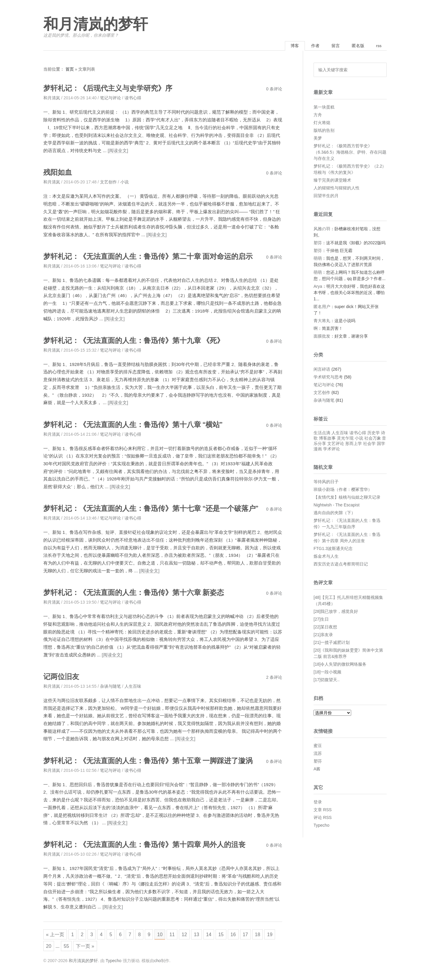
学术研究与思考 (328, 378)
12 (191, 934)
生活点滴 (322, 433)
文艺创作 (108, 182)
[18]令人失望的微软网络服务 (340, 664)
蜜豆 (318, 746)
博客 (291, 46)
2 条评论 (274, 677)
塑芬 (318, 243)
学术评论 (331, 449)
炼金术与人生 (326, 557)
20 (62, 946)
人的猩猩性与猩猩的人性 (337, 188)
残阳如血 (58, 173)
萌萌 (318, 259)
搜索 (380, 70)
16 (242, 934)
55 (80, 946)
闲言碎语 (322, 370)
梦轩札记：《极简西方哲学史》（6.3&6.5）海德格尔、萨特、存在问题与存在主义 (350, 152)
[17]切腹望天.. (327, 680)
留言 (333, 46)
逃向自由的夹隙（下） (334, 513)
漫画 (318, 449)
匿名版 (356, 46)
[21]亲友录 (323, 635)
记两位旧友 (62, 676)
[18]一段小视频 (327, 672)
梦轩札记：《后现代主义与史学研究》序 (110, 89)
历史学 (374, 433)
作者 (312, 46)
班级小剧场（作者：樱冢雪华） (343, 490)
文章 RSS (323, 810)
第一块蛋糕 (324, 107)
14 (217, 934)
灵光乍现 (345, 439)
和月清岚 (52, 98)
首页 (70, 70)
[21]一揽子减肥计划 (332, 643)
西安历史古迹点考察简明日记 (341, 565)
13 (204, 934)
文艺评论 (336, 444)
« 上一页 (55, 934)
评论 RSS (323, 818)
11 (179, 934)
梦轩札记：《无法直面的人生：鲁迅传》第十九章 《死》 (138, 340)
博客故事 (327, 439)
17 (255, 934)
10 (166, 934)
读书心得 (133, 98)
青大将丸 (322, 321)
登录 (318, 803)
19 (49, 946)
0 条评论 (274, 89)
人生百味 (133, 686)
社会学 (369, 444)
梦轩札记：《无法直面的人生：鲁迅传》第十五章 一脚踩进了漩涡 (152, 760)
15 (230, 934)
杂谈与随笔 (110, 686)
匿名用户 (322, 307)
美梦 (318, 138)
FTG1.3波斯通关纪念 (333, 549)
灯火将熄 (322, 123)
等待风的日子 (326, 482)
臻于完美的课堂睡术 (332, 180)
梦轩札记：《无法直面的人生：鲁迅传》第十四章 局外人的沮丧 (149, 844)
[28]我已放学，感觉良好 (336, 612)
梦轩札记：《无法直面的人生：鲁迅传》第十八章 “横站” (137, 424)
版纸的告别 (324, 131)
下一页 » (99, 946)
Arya (318, 287)
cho (158, 962)
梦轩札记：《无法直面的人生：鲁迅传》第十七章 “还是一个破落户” (155, 508)
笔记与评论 (110, 98)
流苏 (318, 754)
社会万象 (373, 439)
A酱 (317, 769)
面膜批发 (322, 336)
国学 (381, 444)
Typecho (321, 826)
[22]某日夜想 (325, 627)
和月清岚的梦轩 (96, 24)
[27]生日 (321, 619)
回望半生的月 (326, 196)
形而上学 (354, 444)
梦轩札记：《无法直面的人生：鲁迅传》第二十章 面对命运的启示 (152, 257)
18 (268, 934)
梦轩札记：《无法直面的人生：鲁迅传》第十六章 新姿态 (138, 592)
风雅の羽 (322, 229)
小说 (125, 182)
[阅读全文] (118, 151)
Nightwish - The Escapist (337, 506)
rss (378, 46)
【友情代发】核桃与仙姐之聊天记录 (347, 498)
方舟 (318, 115)
